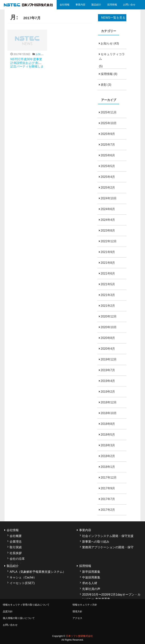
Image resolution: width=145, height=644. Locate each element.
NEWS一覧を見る (113, 18)
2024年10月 (109, 198)
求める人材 (90, 583)
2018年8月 (108, 424)
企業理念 (16, 542)
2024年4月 (108, 220)
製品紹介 (96, 5)
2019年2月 (108, 392)
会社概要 (16, 536)
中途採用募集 (91, 577)
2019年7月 (108, 370)
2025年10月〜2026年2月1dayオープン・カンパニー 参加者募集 (111, 597)
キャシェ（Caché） (23, 577)
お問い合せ (129, 5)
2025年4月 (108, 177)
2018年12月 (109, 402)
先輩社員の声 (91, 589)
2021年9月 (108, 252)
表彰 (104, 85)
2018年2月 (108, 456)
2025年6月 (108, 155)
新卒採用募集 (91, 572)
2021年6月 (108, 273)
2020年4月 (108, 349)
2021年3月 (108, 295)
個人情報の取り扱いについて (19, 618)
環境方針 (77, 611)
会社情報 (65, 5)
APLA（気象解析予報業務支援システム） (38, 572)
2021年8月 (108, 263)
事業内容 (80, 5)
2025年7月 (108, 145)
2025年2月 (108, 188)
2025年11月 (109, 112)
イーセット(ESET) (22, 583)
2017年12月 (109, 478)
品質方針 (8, 611)
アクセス (77, 618)
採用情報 (112, 5)
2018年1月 (108, 467)
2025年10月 (109, 123)
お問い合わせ (10, 625)
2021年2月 (108, 306)
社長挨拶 (16, 553)
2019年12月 (109, 359)
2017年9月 (108, 488)
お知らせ (107, 43)
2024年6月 (108, 209)
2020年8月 (108, 338)
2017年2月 (108, 510)
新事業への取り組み (96, 542)
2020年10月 (109, 327)
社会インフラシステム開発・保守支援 (108, 536)
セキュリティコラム (112, 56)
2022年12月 (109, 241)
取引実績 (16, 547)
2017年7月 (108, 499)
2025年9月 (108, 134)
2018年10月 (109, 413)
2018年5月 (108, 435)
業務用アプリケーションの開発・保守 (108, 547)
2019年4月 (108, 381)
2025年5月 (108, 166)
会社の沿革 (17, 559)
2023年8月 (108, 231)
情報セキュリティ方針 (85, 605)
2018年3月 (108, 445)
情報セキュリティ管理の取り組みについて (26, 605)
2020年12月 (109, 316)
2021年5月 (108, 284)
